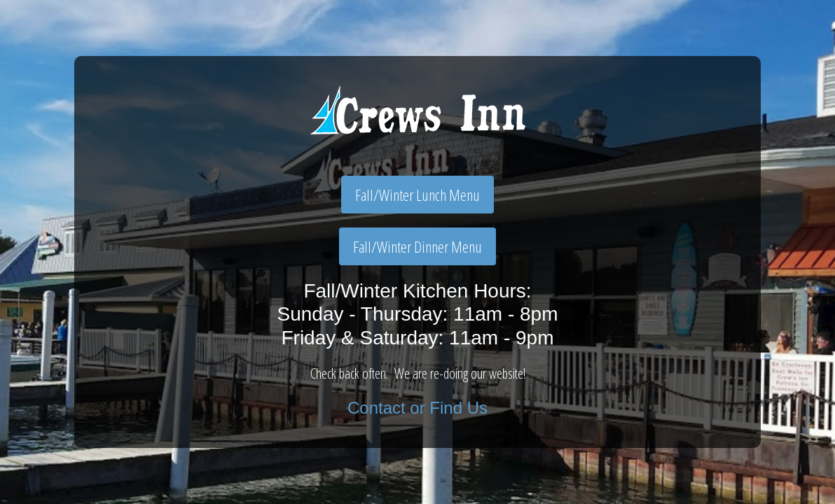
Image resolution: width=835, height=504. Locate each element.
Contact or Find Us (417, 408)
